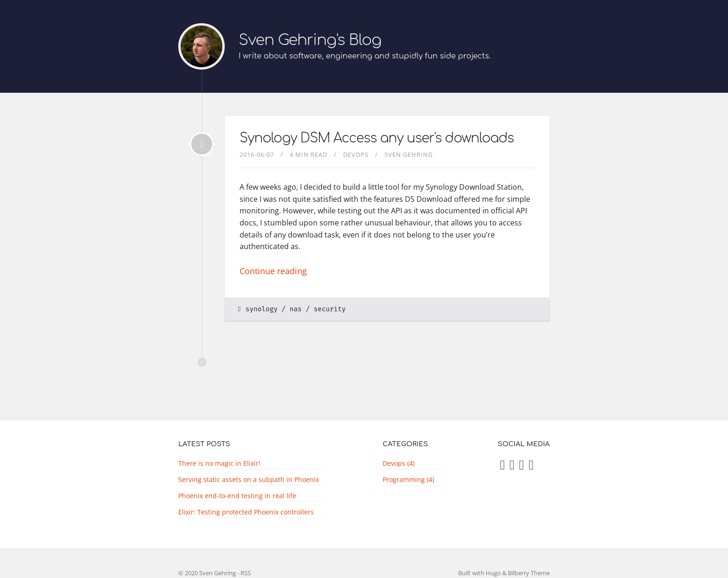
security (330, 309)
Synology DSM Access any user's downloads (377, 138)
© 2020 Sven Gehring (207, 573)
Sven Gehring (409, 154)
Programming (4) (408, 479)
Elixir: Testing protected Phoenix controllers (246, 512)
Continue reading (273, 271)
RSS (246, 573)
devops (356, 154)
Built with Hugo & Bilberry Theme (504, 573)
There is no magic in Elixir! (219, 463)
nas (296, 309)
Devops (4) (399, 463)
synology (262, 309)
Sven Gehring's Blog (310, 40)
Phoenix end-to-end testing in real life (237, 496)
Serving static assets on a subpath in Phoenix (249, 479)
